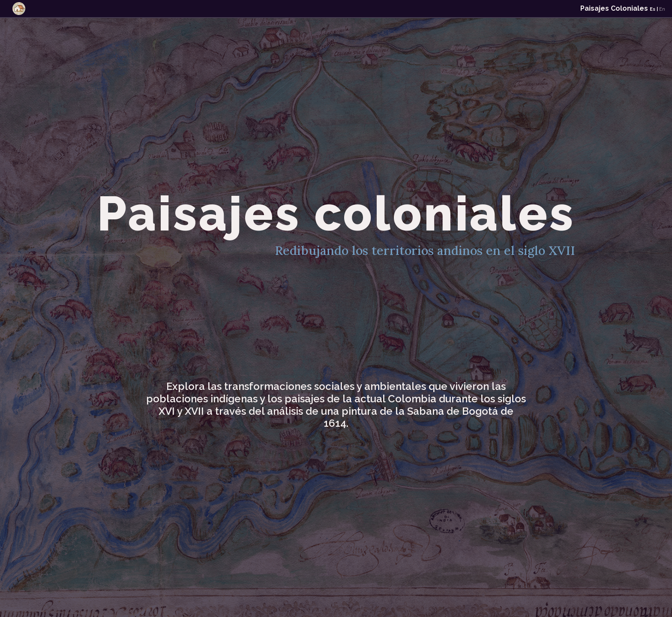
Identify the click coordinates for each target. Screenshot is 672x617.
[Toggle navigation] (19, 9)
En (662, 9)
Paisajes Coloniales (623, 8)
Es (652, 9)
